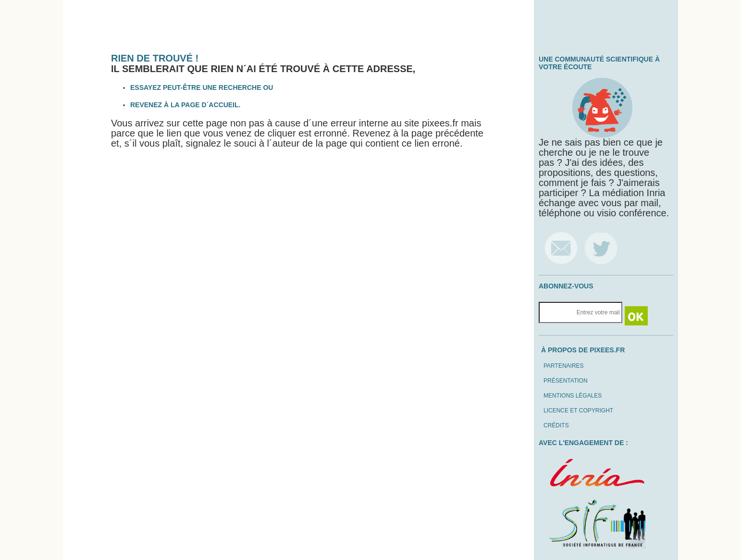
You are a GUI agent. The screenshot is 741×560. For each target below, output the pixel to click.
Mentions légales (573, 396)
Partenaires (564, 366)
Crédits (556, 425)
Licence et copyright (578, 411)
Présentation (566, 381)
